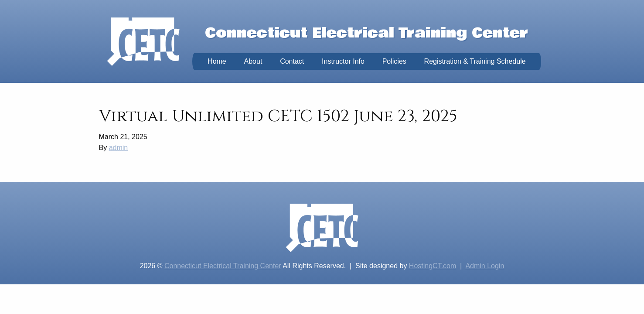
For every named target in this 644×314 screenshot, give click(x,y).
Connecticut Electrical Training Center (223, 266)
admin (119, 148)
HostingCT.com (433, 266)
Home (217, 61)
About (253, 61)
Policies (394, 61)
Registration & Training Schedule (475, 61)
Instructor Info (343, 61)
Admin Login (485, 266)
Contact (292, 61)
